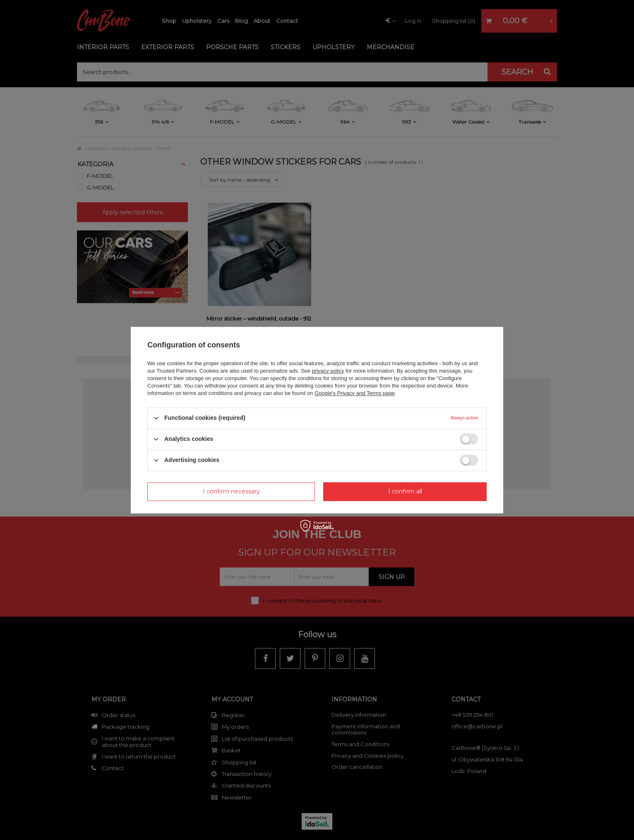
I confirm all (405, 491)
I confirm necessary (231, 491)
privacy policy (328, 371)
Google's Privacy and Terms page (355, 393)
